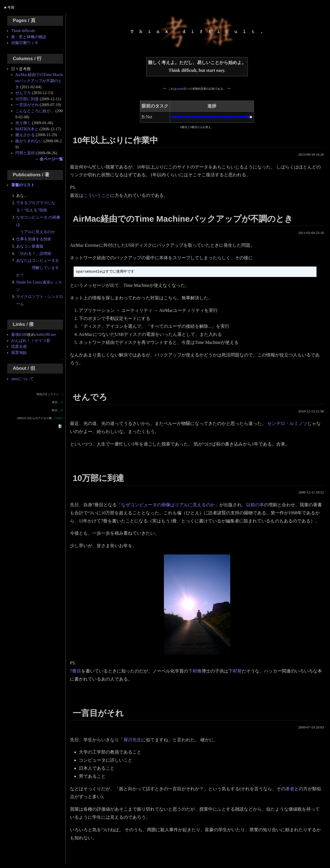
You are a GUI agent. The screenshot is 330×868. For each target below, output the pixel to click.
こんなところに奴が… (35, 111)
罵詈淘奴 (19, 353)
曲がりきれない (29, 141)
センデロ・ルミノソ (287, 423)
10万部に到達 (27, 99)
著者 (290, 789)
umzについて (22, 379)
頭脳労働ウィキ (25, 43)
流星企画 (19, 346)
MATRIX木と (27, 129)
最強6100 (19, 334)
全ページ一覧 (51, 159)
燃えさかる (25, 135)
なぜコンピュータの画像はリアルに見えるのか (168, 505)
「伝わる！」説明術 (34, 253)
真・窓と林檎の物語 (29, 37)
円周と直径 (25, 153)
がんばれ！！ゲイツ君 (31, 341)
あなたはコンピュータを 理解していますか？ (38, 268)
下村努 (235, 671)
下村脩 (195, 671)
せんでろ (23, 93)
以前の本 (255, 505)
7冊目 (76, 671)
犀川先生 (132, 740)
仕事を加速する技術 (34, 239)
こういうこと (97, 195)
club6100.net (45, 334)
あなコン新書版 (30, 246)
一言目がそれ (27, 105)
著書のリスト (23, 185)
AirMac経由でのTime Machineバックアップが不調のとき (39, 81)
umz (179, 89)
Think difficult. (23, 31)
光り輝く (23, 123)
